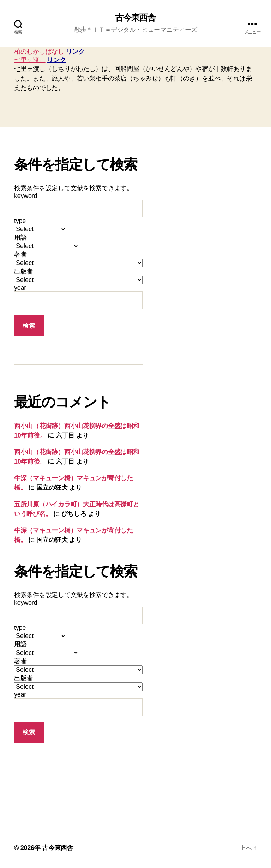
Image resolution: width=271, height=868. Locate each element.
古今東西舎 (135, 18)
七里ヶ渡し (30, 60)
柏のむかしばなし (39, 52)
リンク (75, 52)
